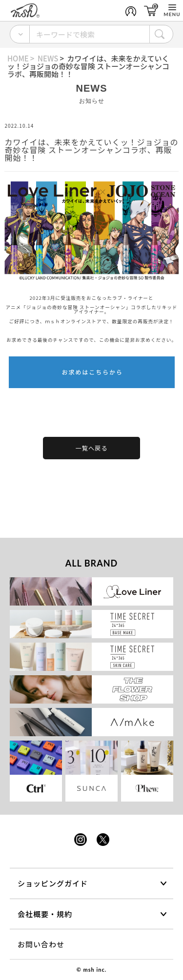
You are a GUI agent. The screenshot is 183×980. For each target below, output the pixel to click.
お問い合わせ (41, 944)
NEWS (48, 58)
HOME (18, 58)
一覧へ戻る (92, 448)
